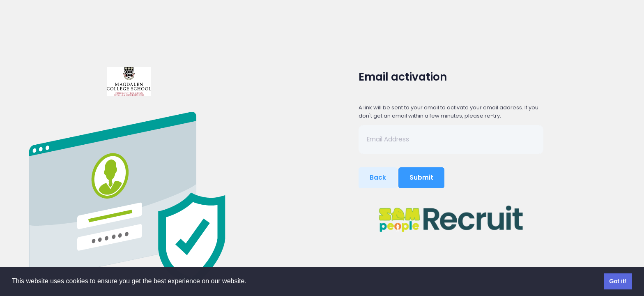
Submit (421, 177)
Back (378, 177)
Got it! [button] (618, 281)
